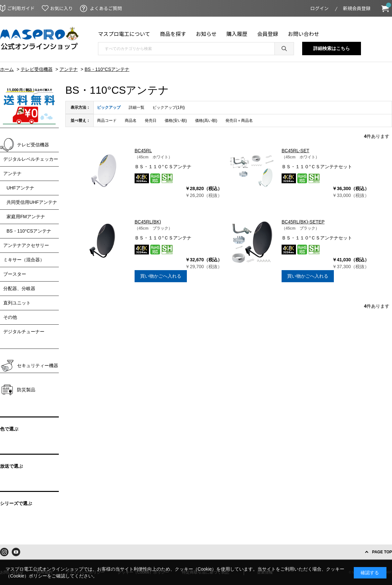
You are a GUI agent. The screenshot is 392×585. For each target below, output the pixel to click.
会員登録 (268, 34)
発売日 (151, 121)
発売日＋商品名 (239, 121)
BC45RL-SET (295, 151)
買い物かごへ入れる (161, 276)
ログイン (319, 8)
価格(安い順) (176, 121)
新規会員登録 (357, 8)
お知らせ (206, 34)
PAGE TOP (382, 552)
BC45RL (143, 151)
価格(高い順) (206, 121)
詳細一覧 (137, 107)
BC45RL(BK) (148, 222)
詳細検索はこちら (332, 48)
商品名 (131, 121)
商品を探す (173, 34)
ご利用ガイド (21, 8)
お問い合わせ (303, 34)
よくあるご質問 (106, 8)
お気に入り (61, 8)
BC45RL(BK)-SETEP (303, 222)
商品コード (107, 121)
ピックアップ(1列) (169, 107)
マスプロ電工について (124, 34)
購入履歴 (237, 34)
